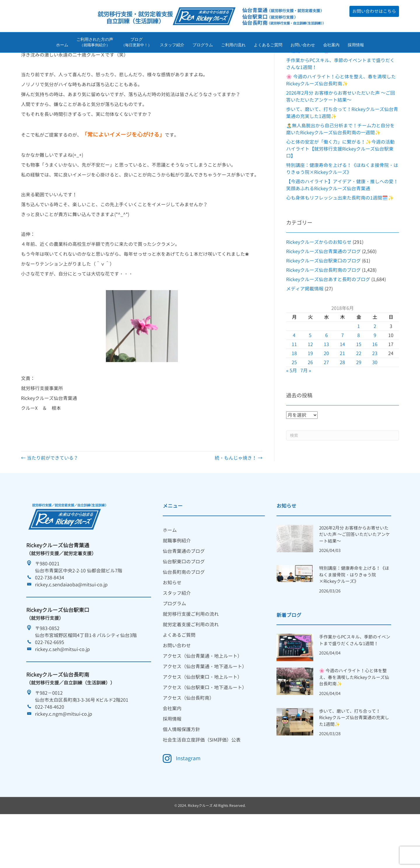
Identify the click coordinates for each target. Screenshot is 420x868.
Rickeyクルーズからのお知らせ (319, 278)
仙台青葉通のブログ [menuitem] (184, 588)
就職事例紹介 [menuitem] (177, 577)
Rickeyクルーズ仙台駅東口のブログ (323, 297)
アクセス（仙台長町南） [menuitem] (188, 734)
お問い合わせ (303, 46)
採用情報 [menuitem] (172, 755)
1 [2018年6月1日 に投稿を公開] (359, 363)
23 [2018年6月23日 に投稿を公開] (375, 390)
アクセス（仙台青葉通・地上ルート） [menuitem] (202, 692)
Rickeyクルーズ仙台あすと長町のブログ (328, 316)
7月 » (306, 407)
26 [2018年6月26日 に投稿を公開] (310, 399)
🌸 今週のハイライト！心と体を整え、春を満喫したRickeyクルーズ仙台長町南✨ (354, 714)
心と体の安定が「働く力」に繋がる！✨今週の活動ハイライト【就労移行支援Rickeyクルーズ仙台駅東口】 (340, 185)
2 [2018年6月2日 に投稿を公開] (375, 363)
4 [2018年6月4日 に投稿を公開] (294, 372)
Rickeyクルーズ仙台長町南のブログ (323, 306)
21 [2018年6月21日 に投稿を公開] (342, 390)
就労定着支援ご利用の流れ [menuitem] (191, 661)
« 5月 (292, 407)
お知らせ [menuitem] (172, 619)
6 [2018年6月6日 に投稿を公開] (327, 372)
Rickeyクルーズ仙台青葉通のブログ (323, 288)
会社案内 (331, 46)
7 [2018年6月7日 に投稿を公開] (343, 372)
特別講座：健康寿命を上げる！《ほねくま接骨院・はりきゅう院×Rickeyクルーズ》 (354, 611)
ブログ (136, 43)
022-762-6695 (50, 679)
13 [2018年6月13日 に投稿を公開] (326, 381)
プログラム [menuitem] (174, 640)
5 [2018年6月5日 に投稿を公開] (310, 372)
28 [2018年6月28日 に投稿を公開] (342, 399)
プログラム (203, 46)
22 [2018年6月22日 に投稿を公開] (359, 390)
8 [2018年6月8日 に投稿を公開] (359, 372)
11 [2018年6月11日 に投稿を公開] (294, 381)
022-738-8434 (50, 614)
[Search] (343, 472)
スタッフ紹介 (172, 46)
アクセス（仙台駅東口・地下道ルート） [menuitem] (205, 724)
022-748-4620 (50, 743)
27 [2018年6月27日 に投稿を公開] (326, 399)
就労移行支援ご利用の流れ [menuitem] (191, 650)
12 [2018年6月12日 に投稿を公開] (310, 381)
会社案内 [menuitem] (172, 745)
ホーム (62, 46)
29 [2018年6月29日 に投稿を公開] (359, 399)
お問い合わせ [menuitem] (177, 682)
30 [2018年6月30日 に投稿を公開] (375, 399)
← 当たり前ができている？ (50, 494)
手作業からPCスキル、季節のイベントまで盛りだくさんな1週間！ (355, 677)
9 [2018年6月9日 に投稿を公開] (375, 372)
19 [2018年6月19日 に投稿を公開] (310, 390)
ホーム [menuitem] (170, 567)
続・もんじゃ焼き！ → (239, 494)
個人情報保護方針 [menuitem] (181, 766)
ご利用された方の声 (95, 43)
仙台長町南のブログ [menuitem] (184, 608)
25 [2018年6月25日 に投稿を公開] (294, 399)
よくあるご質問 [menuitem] (179, 671)
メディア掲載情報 (305, 325)
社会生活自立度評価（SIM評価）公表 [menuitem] (202, 776)
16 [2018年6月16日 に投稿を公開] (375, 381)
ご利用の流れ (233, 46)
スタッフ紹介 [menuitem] (177, 629)
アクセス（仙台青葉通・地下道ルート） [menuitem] (205, 703)
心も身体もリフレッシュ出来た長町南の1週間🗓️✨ (340, 234)
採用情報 (356, 46)
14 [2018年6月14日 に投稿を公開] (342, 381)
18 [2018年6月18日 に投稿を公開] (294, 390)
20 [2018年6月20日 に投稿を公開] (326, 390)
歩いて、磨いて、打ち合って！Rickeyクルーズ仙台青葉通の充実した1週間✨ (354, 754)
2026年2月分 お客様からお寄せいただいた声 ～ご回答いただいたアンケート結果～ (355, 571)
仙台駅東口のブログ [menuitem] (184, 598)
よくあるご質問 (268, 46)
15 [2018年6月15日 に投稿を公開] (359, 381)
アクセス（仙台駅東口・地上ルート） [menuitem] (202, 713)
